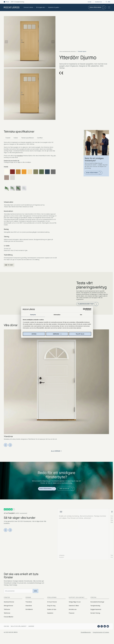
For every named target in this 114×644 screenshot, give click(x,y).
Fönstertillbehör (9, 621)
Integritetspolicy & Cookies (100, 637)
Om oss (6, 631)
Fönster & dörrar (29, 7)
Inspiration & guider (54, 7)
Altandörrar (29, 609)
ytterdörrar (20, 156)
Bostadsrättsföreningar (98, 604)
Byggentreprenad (96, 613)
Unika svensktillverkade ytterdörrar (68, 51)
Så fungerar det (41, 7)
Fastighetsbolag (95, 609)
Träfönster (7, 613)
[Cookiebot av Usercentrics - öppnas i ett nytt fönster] (84, 309)
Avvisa (34, 334)
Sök (108, 2)
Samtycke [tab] (33, 314)
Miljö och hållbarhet (19, 631)
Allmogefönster (9, 609)
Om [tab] (81, 314)
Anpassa (57, 334)
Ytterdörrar (29, 604)
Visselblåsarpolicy (85, 637)
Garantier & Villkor (74, 609)
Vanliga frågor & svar (75, 604)
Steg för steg (51, 609)
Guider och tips (52, 613)
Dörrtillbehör (29, 613)
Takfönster (7, 617)
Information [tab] (57, 314)
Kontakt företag (95, 617)
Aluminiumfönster (9, 604)
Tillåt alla (80, 334)
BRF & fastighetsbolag (18, 2)
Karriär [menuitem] (89, 2)
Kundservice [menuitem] (98, 2)
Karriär (31, 631)
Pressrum (72, 617)
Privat (7, 2)
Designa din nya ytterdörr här (12, 161)
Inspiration (50, 617)
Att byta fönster (52, 604)
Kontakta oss (73, 613)
